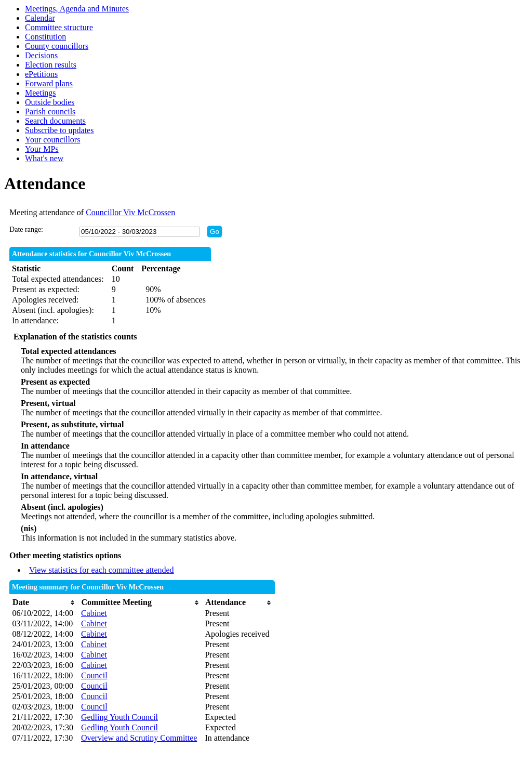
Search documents (55, 121)
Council (94, 675)
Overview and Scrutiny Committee (139, 738)
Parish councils (50, 111)
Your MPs (42, 149)
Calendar (40, 18)
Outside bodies (50, 102)
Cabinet (94, 613)
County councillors (57, 46)
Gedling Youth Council (119, 717)
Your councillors (52, 140)
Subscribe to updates (59, 130)
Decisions (41, 55)
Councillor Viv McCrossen (130, 212)
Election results (51, 65)
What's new (44, 158)
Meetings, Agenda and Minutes (77, 9)
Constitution (45, 37)
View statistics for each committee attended (102, 570)
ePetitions (41, 74)
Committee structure (59, 27)
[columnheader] (44, 603)
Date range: (26, 229)
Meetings (41, 93)
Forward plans (49, 83)
